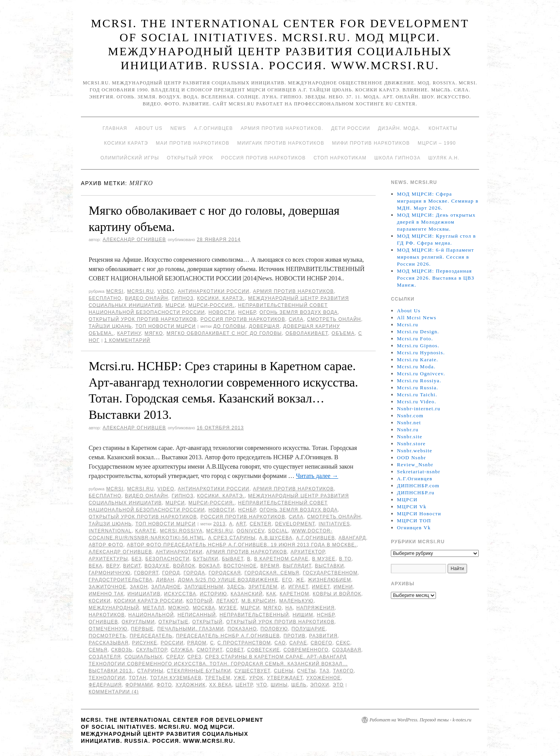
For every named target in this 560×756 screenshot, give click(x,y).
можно (178, 608)
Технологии (107, 678)
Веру (113, 566)
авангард (352, 538)
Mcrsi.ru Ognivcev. (421, 374)
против (295, 636)
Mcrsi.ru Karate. (418, 360)
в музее (324, 559)
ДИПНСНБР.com (418, 486)
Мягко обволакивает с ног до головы (224, 333)
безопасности (168, 559)
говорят (146, 573)
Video (166, 291)
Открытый (207, 622)
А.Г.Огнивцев (213, 128)
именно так (106, 594)
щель (299, 685)
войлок (184, 566)
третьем (218, 678)
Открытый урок (190, 158)
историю (213, 594)
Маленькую (296, 601)
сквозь (122, 650)
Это (338, 685)
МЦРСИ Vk (412, 507)
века (96, 566)
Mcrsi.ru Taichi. (417, 395)
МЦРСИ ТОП (414, 521)
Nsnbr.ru (408, 430)
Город (171, 573)
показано (242, 629)
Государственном (330, 573)
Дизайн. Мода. (399, 128)
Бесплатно (105, 298)
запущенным (204, 587)
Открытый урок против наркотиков (143, 319)
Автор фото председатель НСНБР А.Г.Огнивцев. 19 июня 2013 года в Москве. (242, 545)
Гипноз (182, 298)
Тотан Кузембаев (176, 678)
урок (256, 678)
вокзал (209, 566)
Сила (296, 319)
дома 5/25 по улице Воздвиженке (228, 580)
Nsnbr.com (410, 416)
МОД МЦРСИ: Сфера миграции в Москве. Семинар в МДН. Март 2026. (438, 201)
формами (139, 685)
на (289, 608)
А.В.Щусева (276, 538)
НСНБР (247, 312)
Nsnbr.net (409, 423)
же (300, 580)
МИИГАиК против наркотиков (281, 143)
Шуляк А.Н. (444, 158)
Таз (324, 671)
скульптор (152, 650)
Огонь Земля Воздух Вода (298, 312)
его (287, 580)
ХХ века (221, 685)
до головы (229, 326)
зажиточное (108, 587)
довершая (264, 326)
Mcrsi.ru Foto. (415, 339)
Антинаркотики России (213, 291)
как (271, 594)
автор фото (106, 545)
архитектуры (108, 559)
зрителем (263, 587)
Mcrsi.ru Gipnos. (418, 346)
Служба (182, 650)
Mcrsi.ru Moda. (416, 367)
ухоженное (324, 678)
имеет (321, 587)
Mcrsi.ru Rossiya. (419, 381)
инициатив (144, 594)
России (172, 643)
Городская (225, 573)
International (110, 531)
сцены (284, 671)
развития (323, 636)
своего (322, 643)
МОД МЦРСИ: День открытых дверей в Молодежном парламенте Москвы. (436, 222)
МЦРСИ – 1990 (437, 143)
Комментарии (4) (114, 692)
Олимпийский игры (130, 158)
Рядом (197, 643)
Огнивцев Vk (414, 528)
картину (129, 333)
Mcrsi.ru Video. (417, 402)
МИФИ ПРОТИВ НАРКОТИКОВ (371, 143)
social (278, 531)
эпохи (320, 685)
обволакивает (307, 333)
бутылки (206, 559)
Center (261, 524)
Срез (194, 657)
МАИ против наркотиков (193, 143)
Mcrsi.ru (141, 291)
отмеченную (108, 629)
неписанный (197, 615)
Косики (100, 601)
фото (164, 685)
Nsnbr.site (410, 437)
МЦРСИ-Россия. (212, 305)
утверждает (285, 678)
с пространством (244, 643)
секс (343, 643)
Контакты (443, 128)
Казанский (247, 594)
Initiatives (334, 524)
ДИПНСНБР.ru (416, 493)
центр (244, 685)
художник (190, 685)
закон (139, 587)
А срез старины (232, 538)
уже (240, 678)
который (199, 601)
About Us (149, 128)
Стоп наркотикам (340, 158)
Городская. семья (272, 573)
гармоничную (110, 573)
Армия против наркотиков (293, 291)
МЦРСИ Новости (419, 514)
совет (235, 650)
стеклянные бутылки (199, 671)
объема (343, 333)
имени (343, 587)
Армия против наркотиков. (282, 128)
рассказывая (108, 643)
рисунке (145, 643)
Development (295, 524)
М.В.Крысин (259, 601)
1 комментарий (127, 340)
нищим (303, 615)
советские (264, 650)
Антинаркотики (179, 552)
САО (280, 643)
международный (114, 608)
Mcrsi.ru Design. (418, 332)
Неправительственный (254, 615)
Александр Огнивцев (134, 240)
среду (175, 657)
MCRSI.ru (220, 531)
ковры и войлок (337, 594)
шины (279, 685)
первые (142, 629)
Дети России (351, 128)
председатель (151, 636)
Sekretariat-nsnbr (419, 472)
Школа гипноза (397, 158)
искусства (180, 594)
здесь (236, 587)
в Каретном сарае (281, 559)
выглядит (297, 566)
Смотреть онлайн (334, 319)
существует (252, 671)
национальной (151, 615)
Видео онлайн (146, 298)
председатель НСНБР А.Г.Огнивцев (228, 636)
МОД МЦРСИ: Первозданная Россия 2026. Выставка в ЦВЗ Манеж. (436, 278)
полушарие (309, 629)
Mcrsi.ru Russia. (418, 388)
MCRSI (115, 291)
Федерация (105, 685)
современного (306, 650)
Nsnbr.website (415, 451)
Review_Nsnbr (415, 465)
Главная (115, 128)
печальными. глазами (190, 629)
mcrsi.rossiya (181, 531)
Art (241, 524)
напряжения (316, 608)
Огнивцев (103, 622)
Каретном (294, 594)
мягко (154, 333)
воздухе (157, 566)
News (178, 128)
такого (343, 671)
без (136, 559)
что (262, 685)
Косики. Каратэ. (221, 298)
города (194, 573)
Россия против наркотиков (263, 158)
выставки (330, 566)
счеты (306, 671)
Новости (222, 312)
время (270, 566)
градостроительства (121, 580)
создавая (347, 650)
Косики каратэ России (148, 601)
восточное (240, 566)
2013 (220, 524)
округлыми (138, 622)
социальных (144, 657)
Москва (204, 608)
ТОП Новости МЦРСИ (165, 326)
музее (228, 608)
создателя (105, 657)
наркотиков (107, 615)
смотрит (210, 650)
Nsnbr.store (411, 444)
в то (345, 559)
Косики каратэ (126, 143)
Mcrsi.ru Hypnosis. (421, 353)
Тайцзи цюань (110, 326)
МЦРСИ (175, 305)
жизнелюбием (330, 580)
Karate (146, 531)
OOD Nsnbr (412, 458)
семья (98, 650)
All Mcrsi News (417, 318)
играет (298, 587)
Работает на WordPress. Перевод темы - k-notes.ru (420, 720)
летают (227, 601)
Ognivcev (250, 531)
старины (150, 671)
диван (165, 580)
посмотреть (107, 636)
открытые (173, 622)
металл (154, 608)
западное (166, 587)
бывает (233, 559)
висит (132, 566)
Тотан (138, 678)
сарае (298, 643)
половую (274, 629)
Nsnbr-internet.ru (419, 409)
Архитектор (308, 552)
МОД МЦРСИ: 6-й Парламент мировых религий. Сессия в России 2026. (436, 257)
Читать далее (317, 476)
